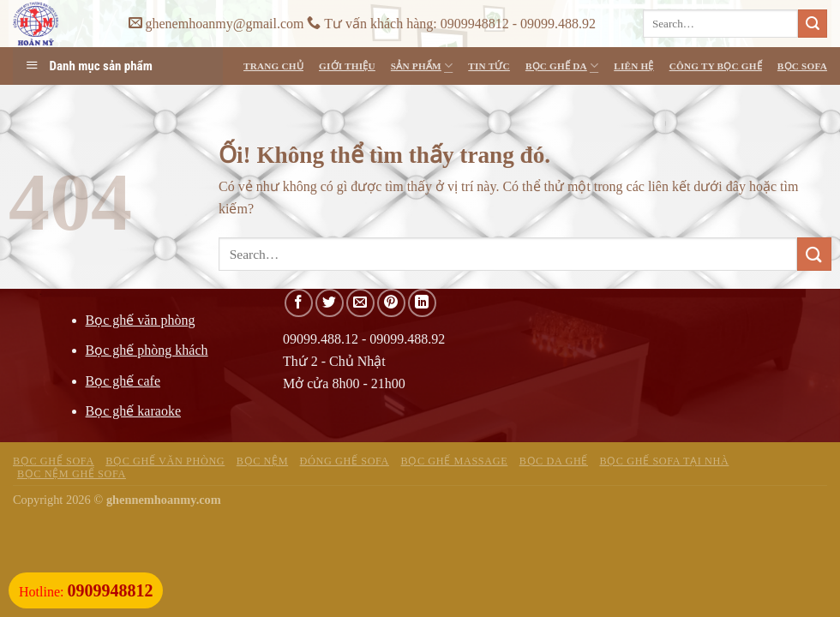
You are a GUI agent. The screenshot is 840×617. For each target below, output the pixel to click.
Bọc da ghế (554, 461)
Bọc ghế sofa (54, 461)
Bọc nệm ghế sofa (72, 474)
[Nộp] (813, 24)
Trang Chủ (273, 66)
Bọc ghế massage (455, 461)
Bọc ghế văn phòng (141, 320)
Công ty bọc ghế (716, 66)
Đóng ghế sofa (345, 461)
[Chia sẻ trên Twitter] (330, 303)
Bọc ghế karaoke (133, 411)
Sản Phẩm (422, 66)
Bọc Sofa (802, 66)
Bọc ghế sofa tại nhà (664, 461)
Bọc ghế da (562, 66)
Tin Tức (489, 66)
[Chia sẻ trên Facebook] (299, 303)
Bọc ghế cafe (123, 381)
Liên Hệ (633, 66)
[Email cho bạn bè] (360, 303)
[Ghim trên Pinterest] (391, 303)
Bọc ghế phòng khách (147, 350)
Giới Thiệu (347, 66)
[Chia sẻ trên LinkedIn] (422, 303)
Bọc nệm (262, 461)
